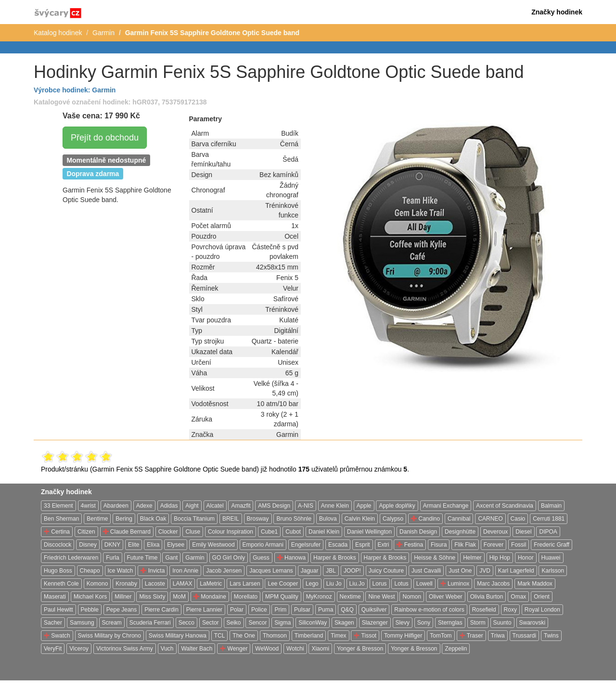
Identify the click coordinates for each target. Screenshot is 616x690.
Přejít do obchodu (105, 138)
